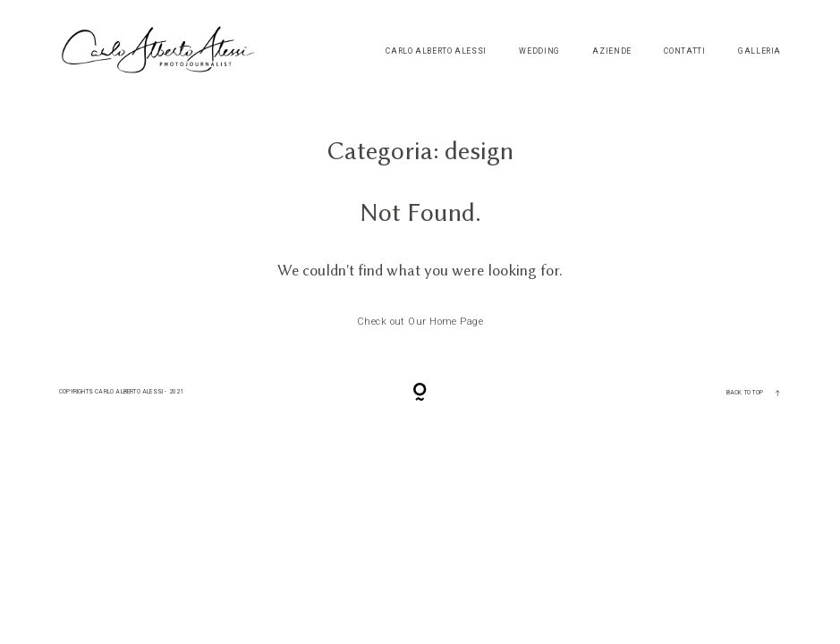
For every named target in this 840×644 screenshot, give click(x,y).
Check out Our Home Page (420, 322)
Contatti (684, 51)
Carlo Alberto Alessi (436, 51)
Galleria (759, 51)
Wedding (539, 51)
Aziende (611, 51)
